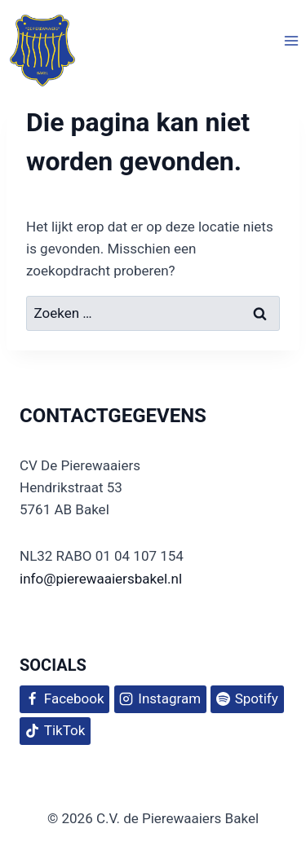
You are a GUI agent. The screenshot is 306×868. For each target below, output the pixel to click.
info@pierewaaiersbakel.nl (101, 579)
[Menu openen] (291, 40)
